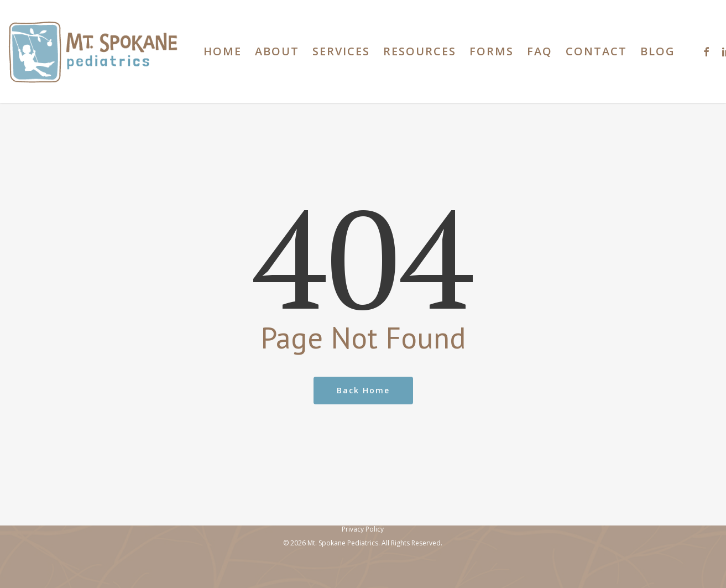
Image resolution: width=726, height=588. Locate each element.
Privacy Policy (363, 529)
